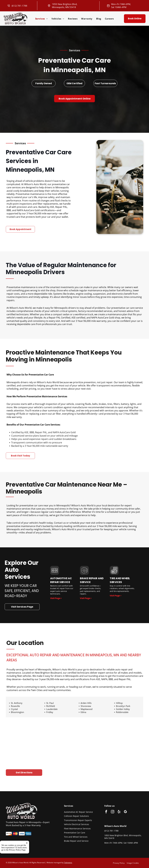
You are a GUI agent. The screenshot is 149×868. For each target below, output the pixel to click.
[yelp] (119, 812)
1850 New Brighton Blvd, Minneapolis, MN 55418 (65, 6)
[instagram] (113, 812)
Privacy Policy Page (17, 862)
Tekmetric (68, 863)
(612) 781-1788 (19, 6)
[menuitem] (41, 19)
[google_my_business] (125, 812)
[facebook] (106, 812)
